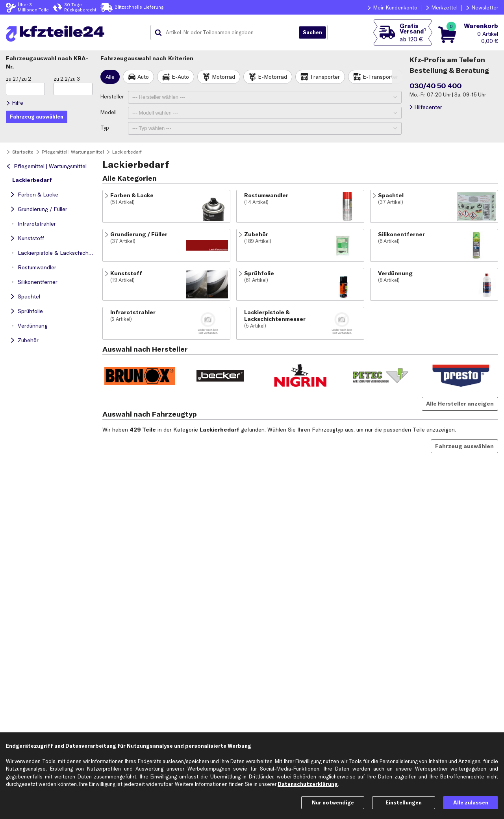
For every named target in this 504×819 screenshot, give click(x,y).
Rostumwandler (37, 267)
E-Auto (180, 77)
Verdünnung (33, 326)
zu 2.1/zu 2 (19, 79)
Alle (110, 77)
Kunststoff (31, 238)
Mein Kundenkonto (395, 7)
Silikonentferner (38, 282)
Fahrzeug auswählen (464, 446)
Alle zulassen (471, 802)
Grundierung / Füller (43, 209)
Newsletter (485, 7)
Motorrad (223, 77)
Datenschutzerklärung (308, 784)
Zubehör (28, 340)
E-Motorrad (272, 77)
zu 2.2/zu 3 (67, 79)
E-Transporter (380, 77)
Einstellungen (404, 802)
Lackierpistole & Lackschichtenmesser (57, 253)
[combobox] (228, 33)
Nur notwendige (333, 802)
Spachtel (29, 296)
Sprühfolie (30, 311)
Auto (143, 77)
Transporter (325, 77)
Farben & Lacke (38, 195)
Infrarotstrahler (37, 224)
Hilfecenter (428, 107)
